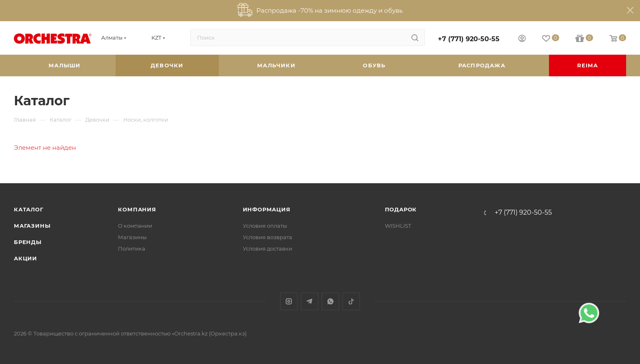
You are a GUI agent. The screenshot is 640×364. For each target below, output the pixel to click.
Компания (137, 209)
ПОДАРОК (401, 209)
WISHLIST (398, 226)
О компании (135, 226)
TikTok (351, 301)
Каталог (29, 209)
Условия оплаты (265, 226)
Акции (26, 258)
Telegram (310, 301)
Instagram (289, 301)
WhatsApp (330, 301)
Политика (132, 249)
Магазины (32, 226)
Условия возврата (268, 237)
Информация (267, 209)
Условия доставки (268, 249)
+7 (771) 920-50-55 (469, 39)
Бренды (28, 242)
